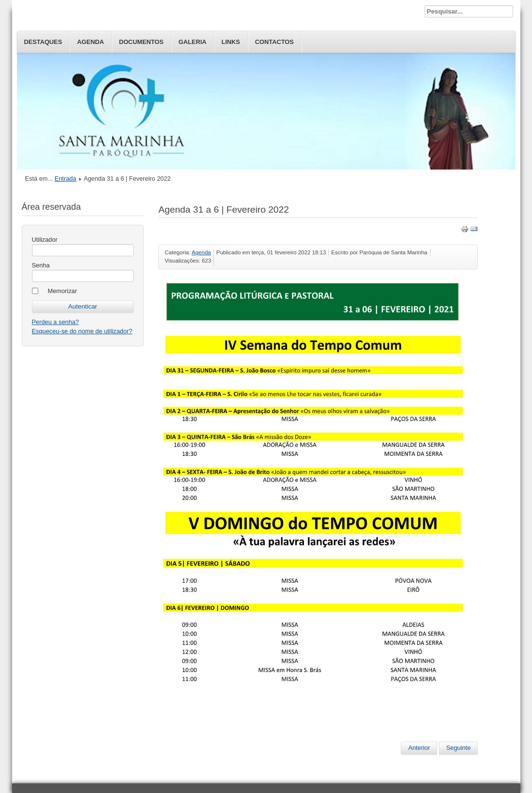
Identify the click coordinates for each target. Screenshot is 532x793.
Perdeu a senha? (55, 322)
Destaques (43, 42)
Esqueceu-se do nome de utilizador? (82, 331)
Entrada (66, 179)
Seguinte (459, 748)
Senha (41, 265)
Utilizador (45, 240)
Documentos (141, 42)
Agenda (90, 42)
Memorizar (62, 291)
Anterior (419, 748)
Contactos (274, 42)
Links (230, 42)
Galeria (193, 42)
